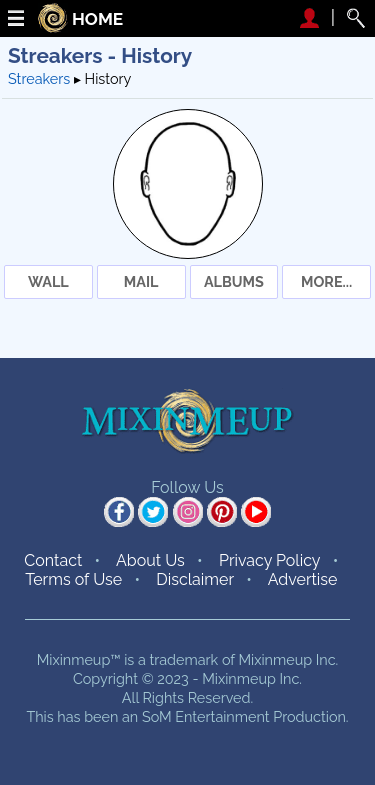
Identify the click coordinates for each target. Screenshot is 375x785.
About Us (150, 560)
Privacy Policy (270, 560)
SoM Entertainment (206, 716)
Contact (53, 560)
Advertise (303, 579)
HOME (97, 19)
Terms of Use (73, 579)
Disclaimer (195, 579)
